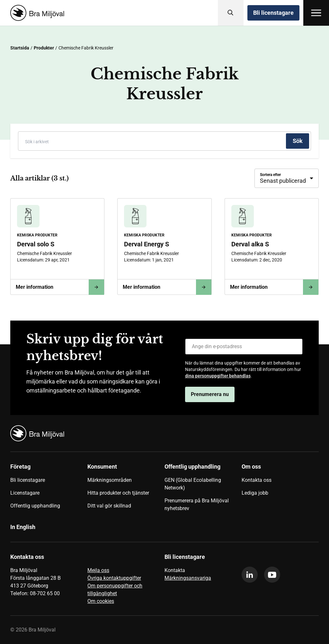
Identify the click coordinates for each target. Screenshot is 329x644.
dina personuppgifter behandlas (218, 376)
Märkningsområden (110, 480)
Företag (20, 467)
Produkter (44, 48)
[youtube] (272, 575)
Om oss (251, 467)
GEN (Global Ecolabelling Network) (193, 484)
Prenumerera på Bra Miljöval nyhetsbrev (197, 504)
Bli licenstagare (273, 13)
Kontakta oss (257, 480)
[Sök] (231, 13)
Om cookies (101, 601)
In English (23, 527)
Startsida (20, 48)
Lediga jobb (255, 493)
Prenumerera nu (210, 394)
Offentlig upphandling (35, 506)
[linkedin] (250, 575)
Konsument (102, 467)
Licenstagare (25, 493)
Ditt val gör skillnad (109, 506)
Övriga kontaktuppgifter (114, 578)
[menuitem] (49, 490)
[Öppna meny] (316, 13)
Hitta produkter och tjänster (118, 493)
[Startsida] (36, 13)
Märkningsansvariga (188, 578)
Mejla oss (98, 570)
